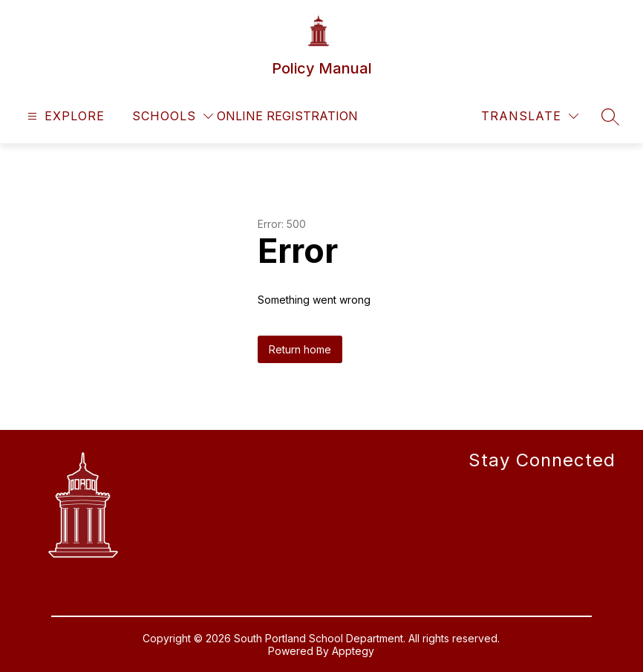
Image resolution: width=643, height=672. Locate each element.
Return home (300, 349)
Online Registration (287, 116)
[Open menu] (64, 116)
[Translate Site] (530, 116)
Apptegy (353, 651)
